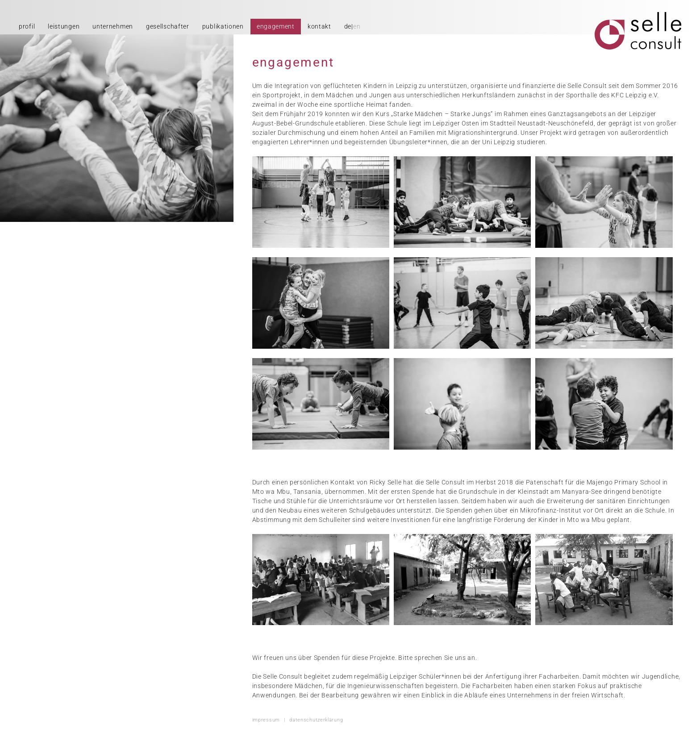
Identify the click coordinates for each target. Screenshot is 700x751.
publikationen (223, 26)
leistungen (64, 26)
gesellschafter (168, 26)
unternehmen (113, 26)
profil (27, 26)
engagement (276, 26)
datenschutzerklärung (316, 720)
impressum (266, 720)
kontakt (319, 26)
